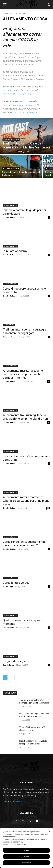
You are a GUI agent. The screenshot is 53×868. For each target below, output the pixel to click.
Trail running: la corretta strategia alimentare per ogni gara (25, 331)
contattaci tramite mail (25, 105)
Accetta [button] (26, 850)
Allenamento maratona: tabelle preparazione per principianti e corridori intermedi (23, 374)
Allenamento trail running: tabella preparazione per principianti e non (25, 417)
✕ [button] (49, 831)
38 (49, 382)
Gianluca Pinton (10, 337)
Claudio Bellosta (10, 217)
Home (5, 13)
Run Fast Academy (15, 251)
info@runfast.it (20, 801)
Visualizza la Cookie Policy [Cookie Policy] (13, 842)
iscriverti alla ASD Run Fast (17, 94)
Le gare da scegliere (16, 661)
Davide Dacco (8, 628)
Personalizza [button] (26, 863)
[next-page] (23, 677)
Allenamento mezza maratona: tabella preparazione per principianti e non (26, 501)
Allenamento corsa (11, 139)
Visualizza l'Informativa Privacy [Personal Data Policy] (14, 844)
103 (48, 508)
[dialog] (26, 848)
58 (49, 422)
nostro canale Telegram (26, 112)
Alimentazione (9, 325)
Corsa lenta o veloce (16, 583)
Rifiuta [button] (26, 857)
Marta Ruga (8, 586)
